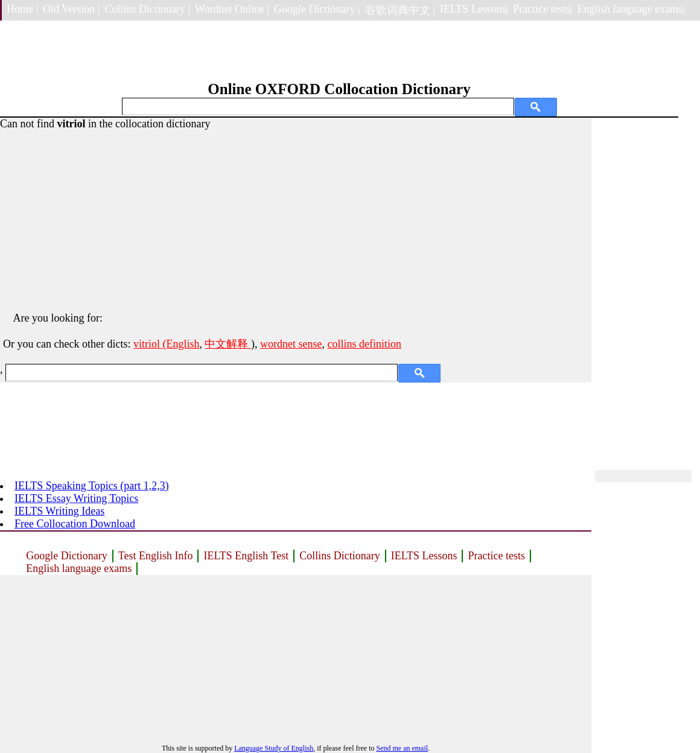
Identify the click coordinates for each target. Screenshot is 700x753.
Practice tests (496, 556)
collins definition (364, 344)
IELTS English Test (246, 556)
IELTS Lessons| (474, 9)
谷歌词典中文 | (400, 10)
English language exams (79, 568)
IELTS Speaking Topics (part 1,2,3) (92, 486)
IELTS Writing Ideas (59, 511)
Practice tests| (542, 9)
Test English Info (156, 556)
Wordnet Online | (232, 9)
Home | (22, 9)
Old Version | (71, 9)
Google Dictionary (66, 556)
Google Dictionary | (317, 9)
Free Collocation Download (75, 524)
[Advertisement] (296, 215)
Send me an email (402, 748)
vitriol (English (167, 344)
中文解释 (228, 344)
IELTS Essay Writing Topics (76, 498)
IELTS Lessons (424, 556)
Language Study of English (274, 748)
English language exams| (631, 9)
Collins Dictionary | (147, 9)
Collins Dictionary (340, 556)
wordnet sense (291, 344)
